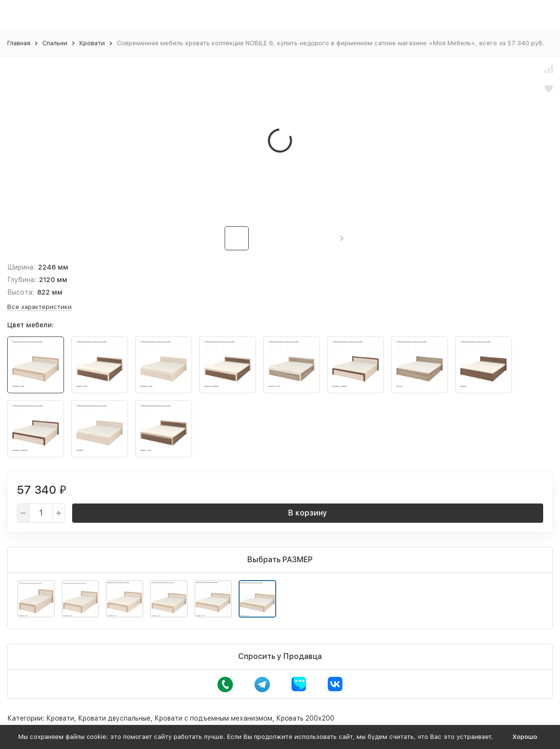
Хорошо (525, 737)
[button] (342, 238)
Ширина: (21, 267)
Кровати (92, 43)
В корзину (308, 513)
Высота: (21, 292)
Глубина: (22, 280)
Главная (19, 43)
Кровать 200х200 (305, 718)
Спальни (55, 43)
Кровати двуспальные (114, 718)
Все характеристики (39, 307)
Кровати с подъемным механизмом (213, 718)
